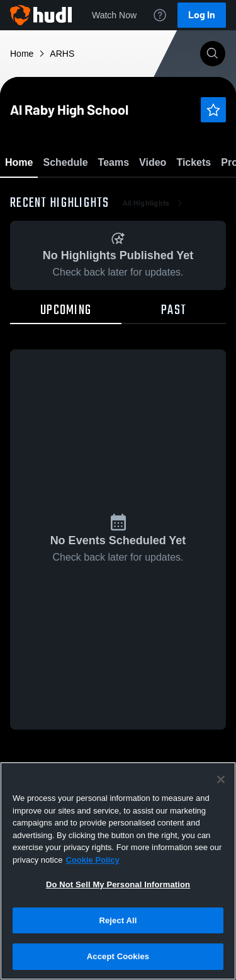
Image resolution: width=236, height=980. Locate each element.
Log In (202, 15)
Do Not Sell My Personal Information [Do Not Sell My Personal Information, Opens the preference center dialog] (118, 884)
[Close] (221, 779)
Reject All (118, 920)
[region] (118, 871)
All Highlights (154, 277)
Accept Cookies (118, 956)
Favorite (103, 195)
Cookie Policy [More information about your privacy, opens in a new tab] (92, 860)
